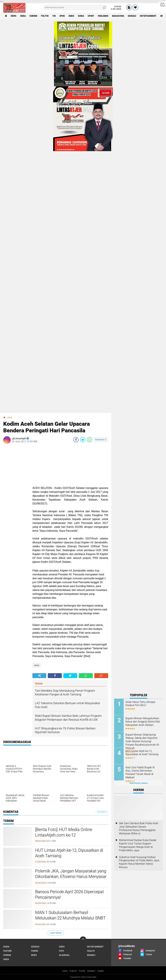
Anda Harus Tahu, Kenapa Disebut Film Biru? (140, 704)
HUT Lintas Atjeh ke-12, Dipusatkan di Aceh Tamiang (69, 853)
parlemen (103, 16)
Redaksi (91, 971)
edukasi (132, 16)
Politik (82, 971)
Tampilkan (102, 812)
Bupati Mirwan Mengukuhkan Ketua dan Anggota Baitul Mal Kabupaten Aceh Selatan (143, 722)
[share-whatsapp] (89, 440)
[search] (75, 7)
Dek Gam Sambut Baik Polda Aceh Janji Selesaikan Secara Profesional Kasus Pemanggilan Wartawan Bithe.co (139, 828)
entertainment (148, 16)
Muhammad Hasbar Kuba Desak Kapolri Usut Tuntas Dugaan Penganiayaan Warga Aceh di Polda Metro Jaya (138, 845)
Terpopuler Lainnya (138, 783)
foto (61, 951)
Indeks (101, 971)
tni (54, 16)
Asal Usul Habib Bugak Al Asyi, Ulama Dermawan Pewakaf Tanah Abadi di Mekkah (140, 772)
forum (35, 951)
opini (62, 16)
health (91, 951)
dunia (81, 16)
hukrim (33, 16)
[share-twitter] (83, 440)
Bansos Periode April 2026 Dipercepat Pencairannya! (69, 894)
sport (91, 16)
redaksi (91, 955)
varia (23, 16)
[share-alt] (39, 676)
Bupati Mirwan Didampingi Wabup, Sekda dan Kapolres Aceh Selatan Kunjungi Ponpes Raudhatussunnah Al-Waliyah (142, 741)
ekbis (71, 16)
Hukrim (73, 971)
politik (45, 16)
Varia (65, 971)
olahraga (64, 955)
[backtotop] (83, 940)
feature (7, 951)
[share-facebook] (76, 440)
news (14, 16)
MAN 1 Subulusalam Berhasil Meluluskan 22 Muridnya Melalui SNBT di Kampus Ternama (70, 918)
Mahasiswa (118, 16)
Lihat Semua (56, 933)
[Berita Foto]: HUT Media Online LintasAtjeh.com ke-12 (64, 832)
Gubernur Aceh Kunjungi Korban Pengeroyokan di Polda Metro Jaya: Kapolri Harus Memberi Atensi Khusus (139, 862)
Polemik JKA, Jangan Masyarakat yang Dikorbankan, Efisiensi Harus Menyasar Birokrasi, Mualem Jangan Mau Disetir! (71, 876)
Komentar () (101, 440)
